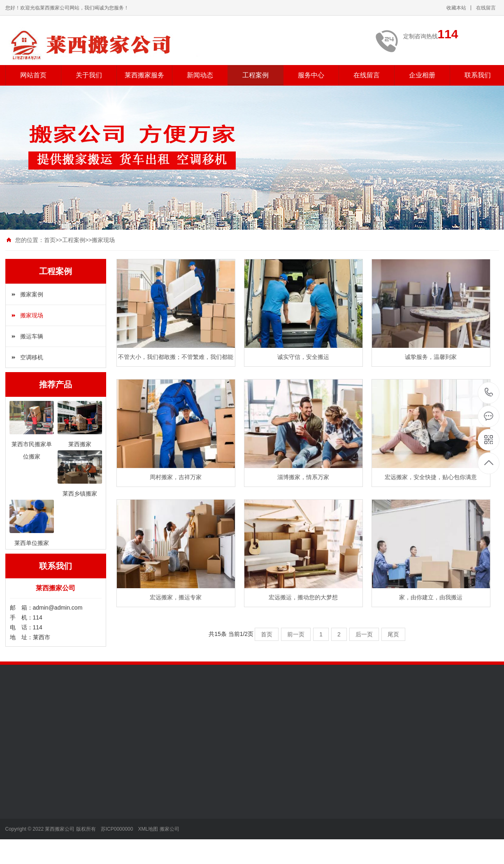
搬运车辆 (32, 336)
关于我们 (89, 75)
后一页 (364, 634)
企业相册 (422, 75)
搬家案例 (32, 294)
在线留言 (486, 8)
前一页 (296, 634)
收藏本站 (456, 8)
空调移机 (32, 357)
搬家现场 (103, 240)
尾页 (393, 634)
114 (489, 392)
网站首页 (33, 75)
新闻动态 (200, 75)
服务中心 (311, 75)
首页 (50, 240)
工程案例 (255, 75)
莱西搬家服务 (144, 75)
